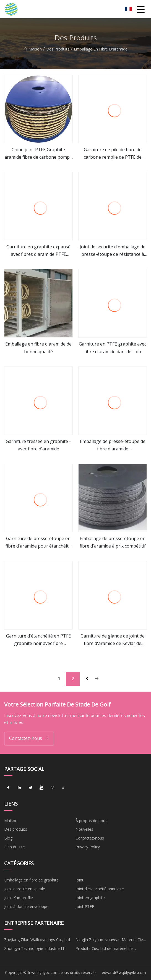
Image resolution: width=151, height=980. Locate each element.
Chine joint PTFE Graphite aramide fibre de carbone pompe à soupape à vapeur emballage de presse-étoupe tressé (38, 154)
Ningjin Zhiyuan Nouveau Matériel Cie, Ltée (110, 941)
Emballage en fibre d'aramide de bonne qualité (38, 348)
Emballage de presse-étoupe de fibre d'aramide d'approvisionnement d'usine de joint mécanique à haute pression (113, 445)
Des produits (58, 51)
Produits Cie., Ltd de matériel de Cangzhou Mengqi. (104, 949)
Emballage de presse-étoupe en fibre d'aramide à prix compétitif (113, 542)
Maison (33, 51)
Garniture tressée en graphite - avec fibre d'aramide (38, 445)
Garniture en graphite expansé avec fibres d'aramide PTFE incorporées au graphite (38, 251)
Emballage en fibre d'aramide (101, 51)
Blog (8, 838)
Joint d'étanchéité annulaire (100, 889)
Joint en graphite (90, 898)
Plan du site (15, 847)
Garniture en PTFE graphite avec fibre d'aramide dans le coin (113, 348)
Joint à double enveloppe (26, 906)
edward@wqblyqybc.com (124, 972)
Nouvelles (84, 829)
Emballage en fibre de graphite (31, 880)
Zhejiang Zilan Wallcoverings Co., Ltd (37, 940)
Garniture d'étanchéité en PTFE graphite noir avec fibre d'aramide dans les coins (38, 640)
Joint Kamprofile (19, 898)
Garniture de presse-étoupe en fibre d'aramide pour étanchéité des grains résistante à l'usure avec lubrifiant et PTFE (38, 543)
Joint (80, 880)
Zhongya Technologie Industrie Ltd (35, 948)
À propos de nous (91, 821)
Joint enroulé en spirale (25, 889)
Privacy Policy (88, 847)
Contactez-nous (29, 738)
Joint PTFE (85, 906)
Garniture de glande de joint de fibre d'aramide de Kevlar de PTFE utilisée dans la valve (113, 640)
